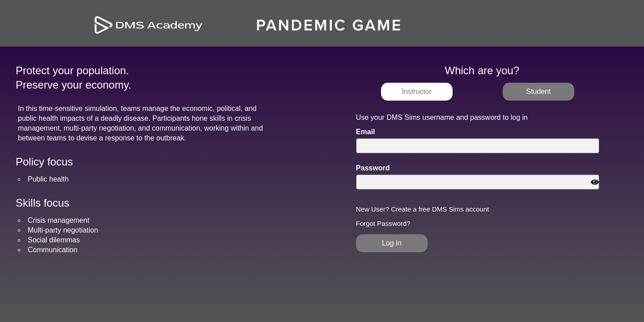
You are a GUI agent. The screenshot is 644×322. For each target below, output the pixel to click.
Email (366, 132)
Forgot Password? (383, 224)
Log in (392, 243)
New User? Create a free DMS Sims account (423, 209)
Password (373, 168)
